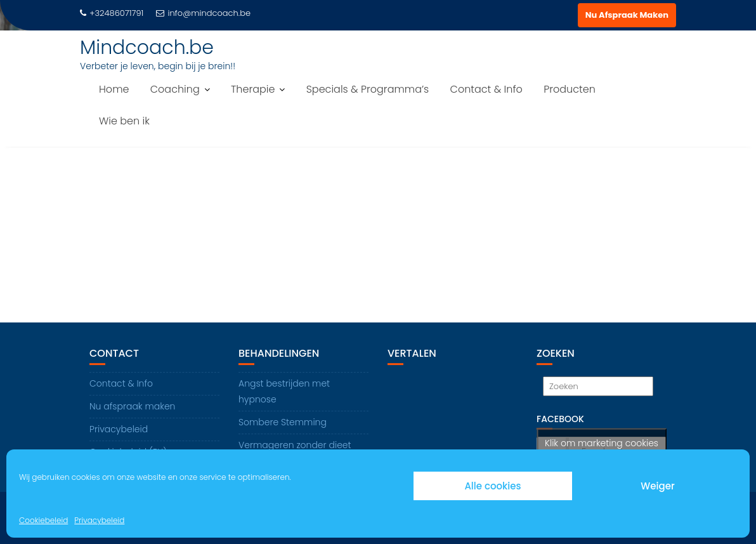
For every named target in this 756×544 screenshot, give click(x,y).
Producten (570, 89)
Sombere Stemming (283, 422)
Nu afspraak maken (132, 406)
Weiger (657, 486)
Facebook (560, 419)
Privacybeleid (99, 520)
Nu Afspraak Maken (627, 15)
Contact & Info (486, 89)
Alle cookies (492, 486)
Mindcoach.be (147, 48)
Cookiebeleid (43, 520)
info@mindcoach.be (203, 13)
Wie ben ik (124, 121)
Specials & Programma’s (368, 89)
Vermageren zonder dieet (295, 445)
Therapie (253, 89)
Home (114, 89)
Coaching (175, 89)
